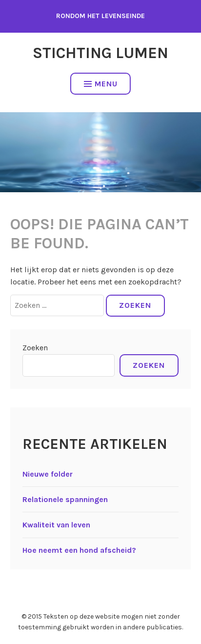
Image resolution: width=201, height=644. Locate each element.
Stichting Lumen (100, 53)
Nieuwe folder (48, 474)
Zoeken (35, 348)
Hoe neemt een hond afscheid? (79, 550)
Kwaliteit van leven (56, 525)
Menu (101, 84)
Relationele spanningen (65, 499)
